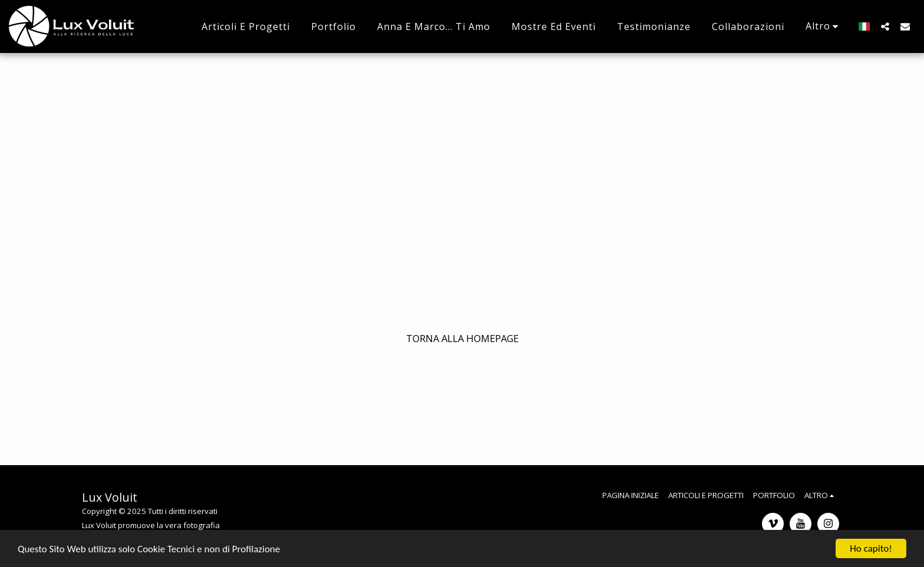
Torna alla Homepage (462, 338)
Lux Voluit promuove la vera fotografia (151, 525)
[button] (885, 26)
